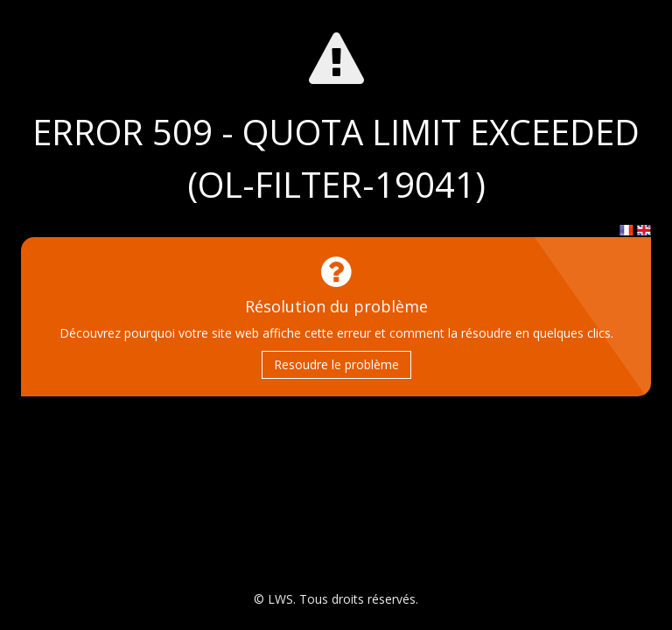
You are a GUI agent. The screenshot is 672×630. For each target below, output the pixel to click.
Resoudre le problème (336, 364)
